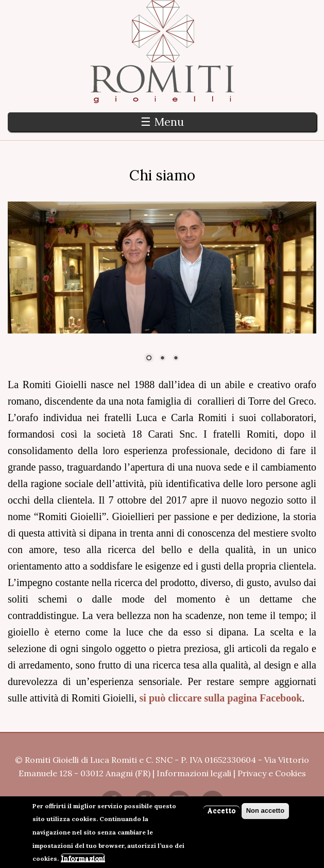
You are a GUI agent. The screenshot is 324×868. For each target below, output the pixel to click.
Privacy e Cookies (272, 773)
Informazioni (83, 862)
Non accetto (265, 814)
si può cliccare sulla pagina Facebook (221, 698)
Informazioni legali (194, 773)
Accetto (221, 814)
